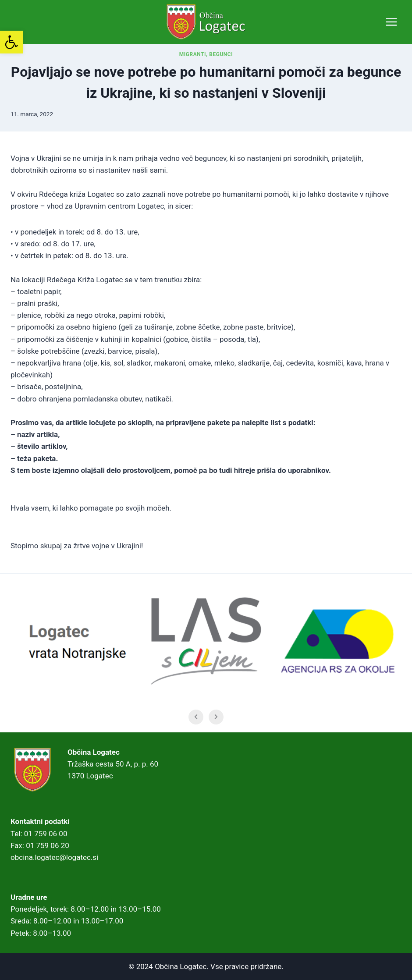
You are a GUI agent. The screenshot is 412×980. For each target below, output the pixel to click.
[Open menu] (391, 22)
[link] (11, 42)
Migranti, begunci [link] (206, 54)
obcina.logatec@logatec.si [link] (54, 857)
